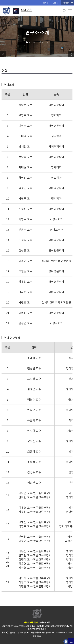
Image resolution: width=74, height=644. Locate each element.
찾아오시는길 (45, 622)
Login (55, 3)
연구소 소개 (36, 42)
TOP (71, 642)
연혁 (46, 42)
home (3, 54)
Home (45, 3)
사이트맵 (70, 11)
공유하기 (71, 54)
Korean (66, 3)
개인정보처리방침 (31, 622)
